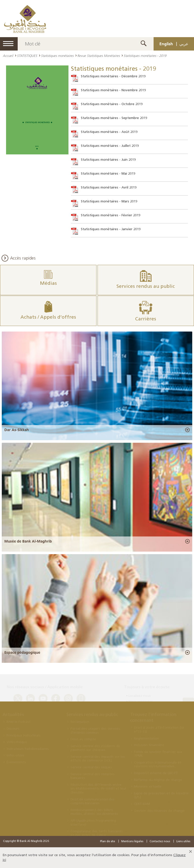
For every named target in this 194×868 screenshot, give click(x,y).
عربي (184, 44)
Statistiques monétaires (57, 56)
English (166, 44)
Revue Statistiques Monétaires (99, 56)
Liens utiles (183, 842)
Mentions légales (132, 842)
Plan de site (107, 842)
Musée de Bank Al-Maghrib (28, 541)
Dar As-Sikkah (17, 430)
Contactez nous (160, 842)
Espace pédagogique (22, 652)
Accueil (8, 56)
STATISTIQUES (27, 56)
